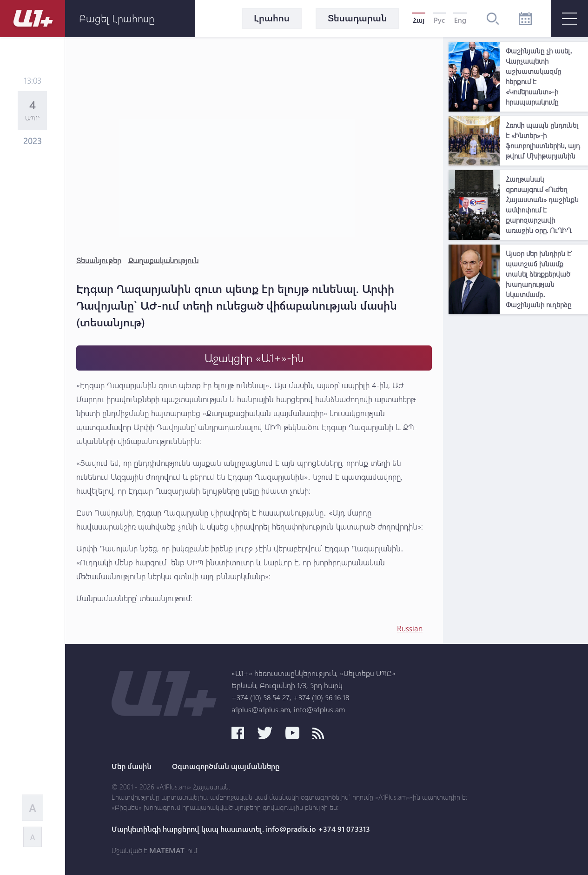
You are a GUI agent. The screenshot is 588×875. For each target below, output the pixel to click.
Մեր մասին (132, 766)
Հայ (419, 20)
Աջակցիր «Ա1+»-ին (254, 358)
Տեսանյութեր (99, 260)
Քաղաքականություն (163, 260)
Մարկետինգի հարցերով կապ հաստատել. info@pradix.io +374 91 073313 (241, 829)
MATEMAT (167, 850)
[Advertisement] (518, 458)
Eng (460, 20)
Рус (439, 20)
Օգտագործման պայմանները (226, 766)
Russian (410, 628)
